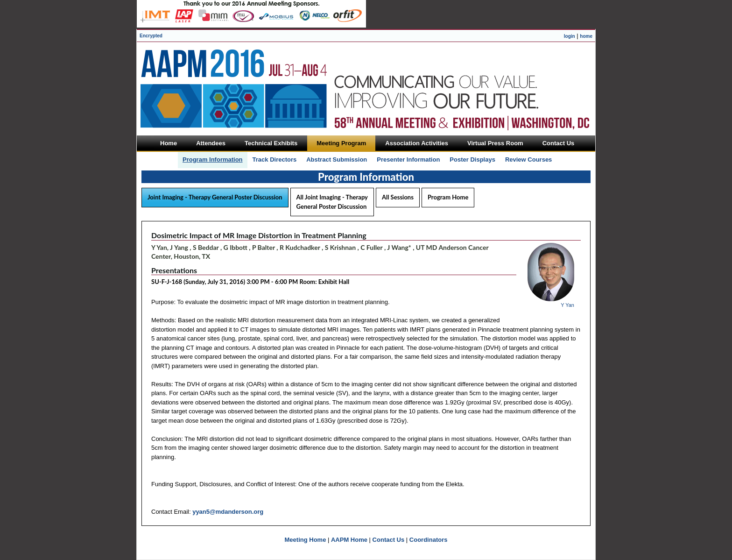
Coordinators (429, 540)
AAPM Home (349, 540)
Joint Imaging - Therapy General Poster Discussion (215, 197)
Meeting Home (306, 540)
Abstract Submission (337, 159)
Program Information (213, 159)
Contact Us (389, 540)
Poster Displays (472, 159)
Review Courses (528, 159)
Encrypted (151, 36)
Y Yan (567, 305)
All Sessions (398, 197)
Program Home (448, 197)
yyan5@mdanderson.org (228, 512)
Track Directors (275, 159)
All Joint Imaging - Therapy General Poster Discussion (332, 202)
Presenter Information (408, 159)
